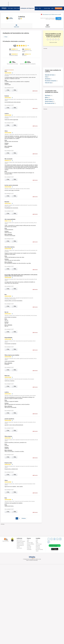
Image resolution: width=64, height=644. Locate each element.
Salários (37, 8)
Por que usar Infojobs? (21, 541)
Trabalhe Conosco (20, 543)
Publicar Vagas (17, 8)
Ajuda (28, 540)
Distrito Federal (49, 101)
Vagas (37, 543)
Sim (8, 90)
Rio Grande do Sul (49, 103)
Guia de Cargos (39, 544)
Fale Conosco (19, 548)
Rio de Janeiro (49, 99)
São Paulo (47, 95)
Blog (40, 8)
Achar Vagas (10, 8)
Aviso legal (29, 547)
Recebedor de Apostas (51, 81)
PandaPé (29, 545)
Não (14, 90)
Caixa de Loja (48, 83)
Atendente (48, 79)
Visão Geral (16, 26)
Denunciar (35, 91)
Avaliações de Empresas (27, 8)
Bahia (46, 97)
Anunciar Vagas (30, 543)
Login (52, 8)
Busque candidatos (31, 544)
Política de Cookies (20, 544)
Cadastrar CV (59, 8)
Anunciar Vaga (47, 8)
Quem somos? (19, 540)
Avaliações (48, 26)
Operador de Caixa (50, 75)
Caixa (46, 77)
